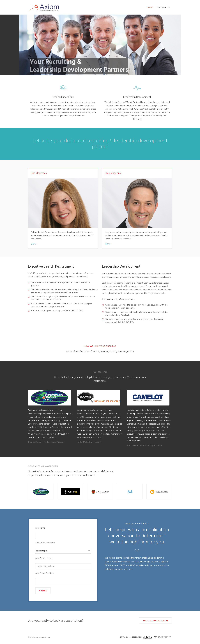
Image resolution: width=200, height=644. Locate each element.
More (33, 244)
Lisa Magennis (39, 173)
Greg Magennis (113, 173)
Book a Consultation (155, 621)
